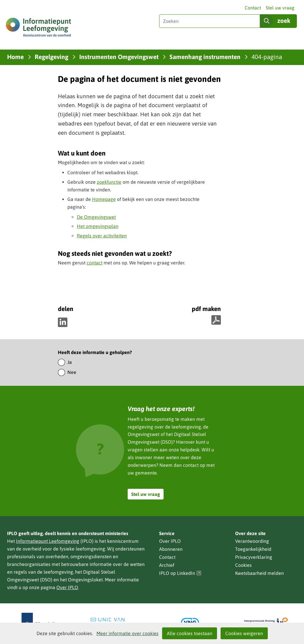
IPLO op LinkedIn (180, 573)
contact (95, 263)
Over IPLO (67, 587)
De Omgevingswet (96, 217)
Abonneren (171, 549)
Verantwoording (252, 541)
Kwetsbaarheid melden (259, 573)
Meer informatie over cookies (128, 633)
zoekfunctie (109, 182)
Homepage (104, 199)
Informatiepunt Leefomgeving (48, 541)
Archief (167, 565)
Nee (72, 372)
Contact (253, 8)
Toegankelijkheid (253, 549)
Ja (70, 362)
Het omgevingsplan (98, 226)
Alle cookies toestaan (190, 633)
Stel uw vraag (280, 8)
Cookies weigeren (244, 633)
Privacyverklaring (254, 557)
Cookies (243, 565)
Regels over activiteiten (102, 236)
